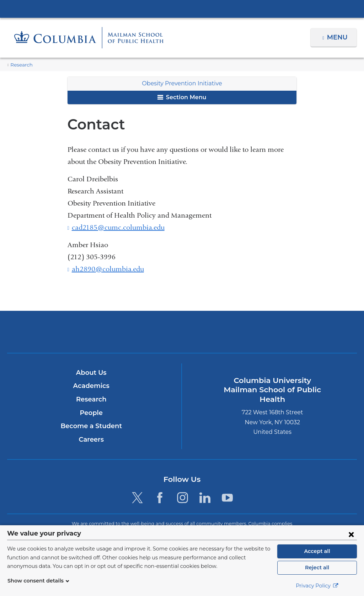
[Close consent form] (351, 534)
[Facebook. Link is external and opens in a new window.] (160, 498)
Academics (91, 386)
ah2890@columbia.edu (108, 269)
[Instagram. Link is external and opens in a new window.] (183, 498)
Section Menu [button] (182, 97)
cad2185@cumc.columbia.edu (118, 228)
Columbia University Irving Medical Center (182, 9)
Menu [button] (338, 37)
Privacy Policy (317, 586)
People (91, 413)
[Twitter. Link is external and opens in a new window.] (137, 498)
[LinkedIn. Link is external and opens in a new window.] (205, 498)
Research (21, 65)
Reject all (317, 568)
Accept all (317, 551)
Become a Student (91, 426)
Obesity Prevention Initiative (182, 83)
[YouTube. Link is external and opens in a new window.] (227, 498)
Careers (91, 440)
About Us (91, 373)
